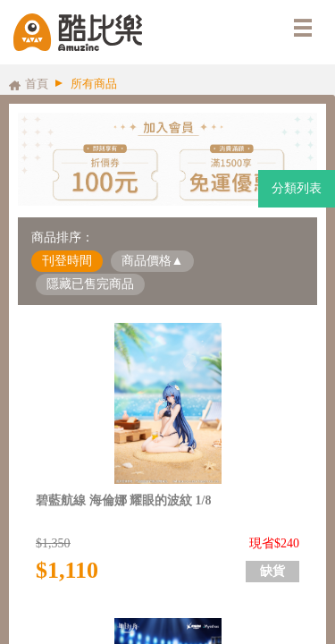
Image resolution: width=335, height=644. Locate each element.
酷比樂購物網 (78, 32)
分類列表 (297, 188)
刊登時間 (67, 261)
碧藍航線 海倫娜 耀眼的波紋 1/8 (123, 500)
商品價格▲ (153, 261)
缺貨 (272, 571)
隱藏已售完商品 (90, 284)
